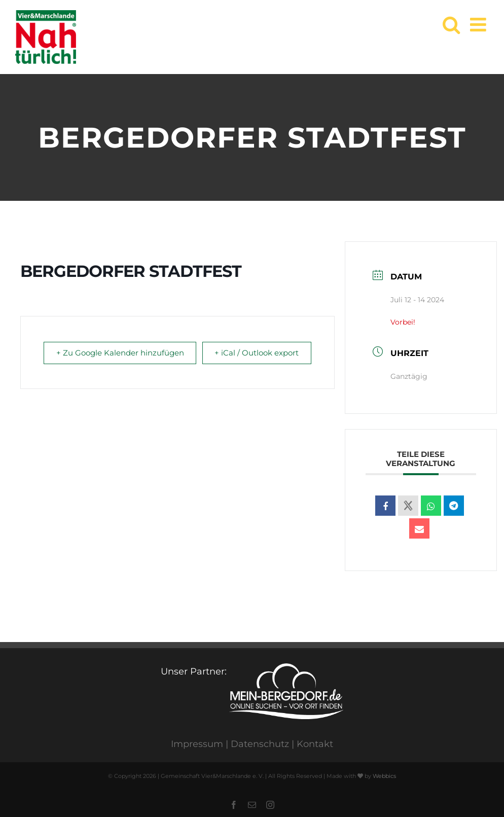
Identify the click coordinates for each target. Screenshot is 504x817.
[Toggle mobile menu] (479, 25)
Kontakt (315, 744)
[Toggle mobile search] (451, 25)
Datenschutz (260, 744)
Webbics (384, 776)
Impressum (197, 744)
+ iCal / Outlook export (287, 361)
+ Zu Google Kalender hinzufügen (92, 361)
